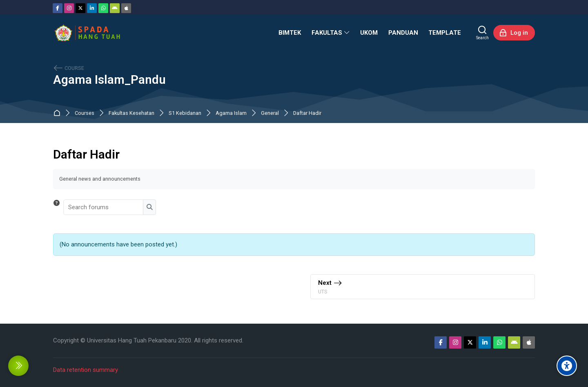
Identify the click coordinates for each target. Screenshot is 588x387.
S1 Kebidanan (185, 113)
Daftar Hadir (307, 113)
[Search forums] (104, 207)
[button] (57, 207)
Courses (85, 113)
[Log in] (514, 33)
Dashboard (59, 113)
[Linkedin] (92, 8)
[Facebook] (58, 8)
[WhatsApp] (103, 8)
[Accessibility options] (567, 366)
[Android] (115, 8)
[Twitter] (80, 8)
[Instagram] (69, 8)
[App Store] (126, 8)
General (270, 113)
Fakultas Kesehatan (131, 113)
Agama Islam (231, 113)
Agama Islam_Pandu (109, 80)
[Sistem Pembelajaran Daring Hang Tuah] (87, 33)
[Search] (482, 33)
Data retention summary (86, 370)
